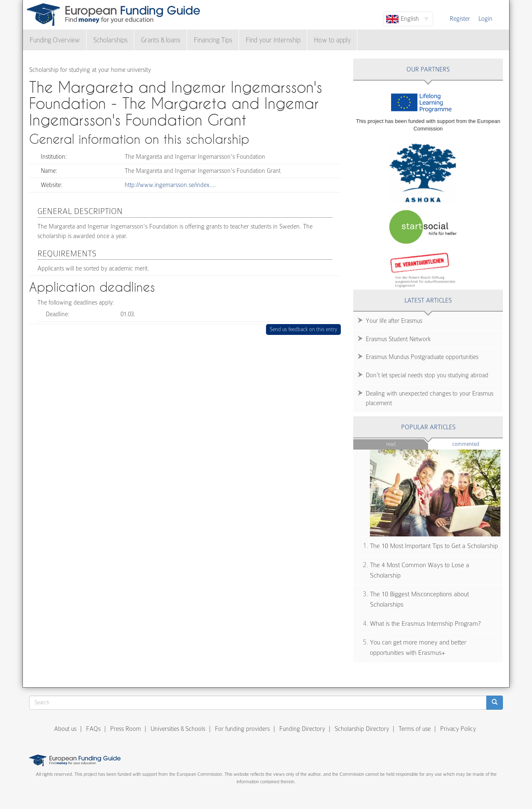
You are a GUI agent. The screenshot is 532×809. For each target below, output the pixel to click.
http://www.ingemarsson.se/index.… (170, 185)
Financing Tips (213, 40)
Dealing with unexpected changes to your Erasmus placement (430, 398)
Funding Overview (55, 40)
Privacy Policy (458, 729)
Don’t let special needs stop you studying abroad (427, 375)
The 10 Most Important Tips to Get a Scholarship (434, 546)
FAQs (93, 729)
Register (460, 19)
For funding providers (242, 729)
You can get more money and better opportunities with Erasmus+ (418, 648)
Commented (478, 444)
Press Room (126, 729)
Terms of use (415, 729)
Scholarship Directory (362, 729)
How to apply (332, 40)
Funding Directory (302, 729)
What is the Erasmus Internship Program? (425, 624)
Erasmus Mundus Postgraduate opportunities (422, 357)
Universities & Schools (178, 729)
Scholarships (110, 40)
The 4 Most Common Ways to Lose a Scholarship (420, 570)
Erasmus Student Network (398, 339)
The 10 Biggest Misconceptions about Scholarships (419, 599)
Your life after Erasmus (394, 321)
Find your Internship (273, 40)
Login (485, 19)
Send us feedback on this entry (304, 329)
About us (65, 729)
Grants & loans (161, 40)
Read (391, 444)
